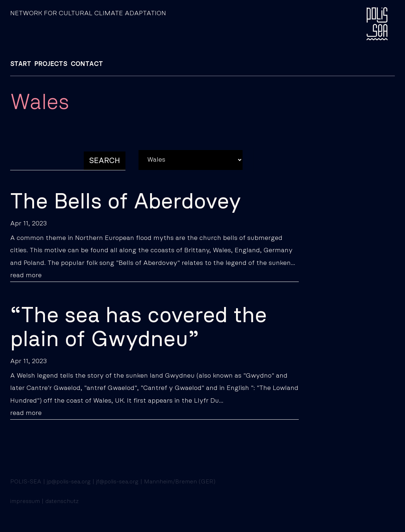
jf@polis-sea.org (117, 482)
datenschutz (62, 501)
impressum (25, 501)
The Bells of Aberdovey (126, 202)
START (21, 64)
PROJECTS (51, 64)
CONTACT (87, 64)
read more (26, 275)
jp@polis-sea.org (69, 482)
